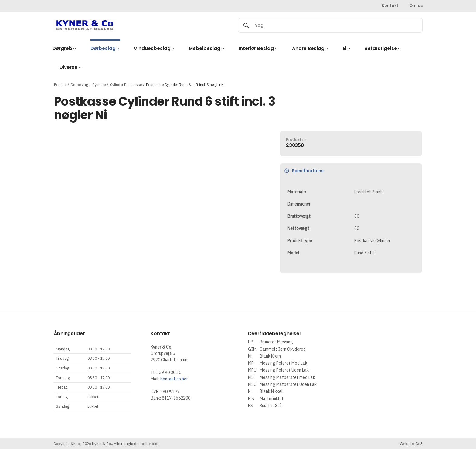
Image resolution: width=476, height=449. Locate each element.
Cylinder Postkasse (126, 84)
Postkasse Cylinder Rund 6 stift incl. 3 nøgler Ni (185, 84)
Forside (60, 84)
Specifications (304, 171)
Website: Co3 (411, 444)
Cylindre (99, 84)
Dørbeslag (79, 84)
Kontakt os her (174, 379)
